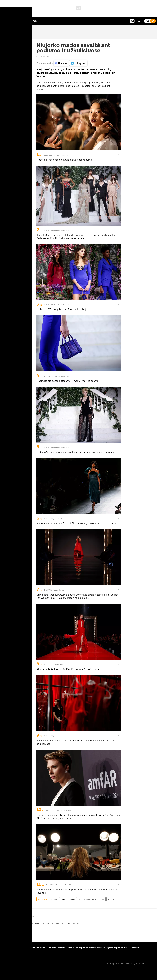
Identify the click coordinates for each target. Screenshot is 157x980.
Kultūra (60, 924)
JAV (63, 899)
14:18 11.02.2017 (43, 57)
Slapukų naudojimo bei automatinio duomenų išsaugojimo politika (98, 948)
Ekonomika (33, 924)
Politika (21, 924)
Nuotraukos (42, 899)
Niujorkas (72, 899)
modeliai (111, 899)
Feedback (135, 948)
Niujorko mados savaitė (88, 899)
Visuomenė (48, 924)
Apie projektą (9, 948)
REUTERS (49, 155)
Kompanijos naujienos (13, 952)
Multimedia (54, 899)
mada (102, 899)
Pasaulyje (8, 924)
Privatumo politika (57, 948)
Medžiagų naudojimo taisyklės (32, 948)
